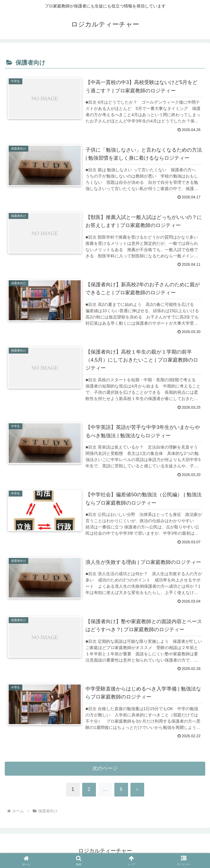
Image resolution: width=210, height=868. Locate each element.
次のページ (105, 769)
